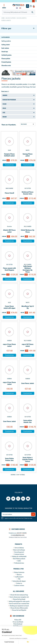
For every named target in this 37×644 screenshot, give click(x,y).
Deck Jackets (5, 48)
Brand (5, 117)
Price (4, 108)
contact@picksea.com (18, 535)
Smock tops (5, 52)
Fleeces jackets (6, 59)
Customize (9, 165)
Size (4, 113)
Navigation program (9, 100)
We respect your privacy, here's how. (12, 635)
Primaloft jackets (6, 62)
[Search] (19, 12)
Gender (5, 95)
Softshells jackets (6, 55)
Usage (4, 104)
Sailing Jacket (6, 45)
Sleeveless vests (6, 66)
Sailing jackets (6, 41)
